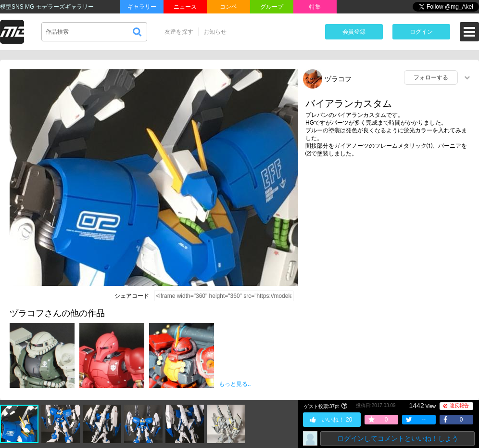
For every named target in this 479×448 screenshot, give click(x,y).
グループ (272, 7)
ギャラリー (142, 7)
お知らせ (215, 32)
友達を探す (179, 32)
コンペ (228, 7)
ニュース (185, 7)
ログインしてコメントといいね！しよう (398, 438)
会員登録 (354, 32)
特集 (315, 7)
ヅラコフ (338, 79)
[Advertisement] (389, 220)
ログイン (421, 32)
